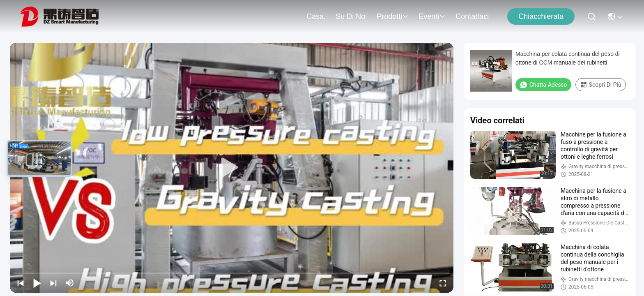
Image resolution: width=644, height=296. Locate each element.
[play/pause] (37, 283)
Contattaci (472, 16)
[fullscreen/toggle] (443, 283)
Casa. (316, 16)
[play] (232, 168)
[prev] (21, 283)
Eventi (432, 16)
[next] (53, 283)
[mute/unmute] (70, 283)
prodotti (393, 16)
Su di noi (351, 16)
